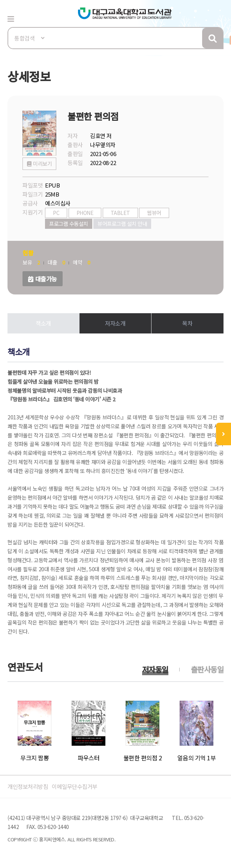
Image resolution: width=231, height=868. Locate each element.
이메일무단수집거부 (75, 786)
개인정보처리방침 (28, 786)
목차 (187, 323)
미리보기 (42, 164)
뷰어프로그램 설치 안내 (122, 224)
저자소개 (115, 323)
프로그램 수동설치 (69, 224)
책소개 (43, 323)
